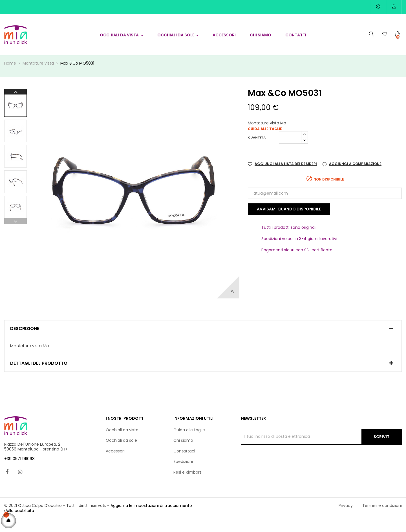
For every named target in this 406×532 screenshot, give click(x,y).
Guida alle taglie (265, 142)
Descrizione (25, 342)
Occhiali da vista (122, 443)
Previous (16, 234)
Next (16, 105)
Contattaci (184, 464)
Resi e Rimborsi (188, 485)
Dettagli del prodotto (39, 376)
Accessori (115, 464)
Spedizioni (183, 474)
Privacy (346, 518)
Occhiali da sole (121, 453)
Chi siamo (183, 453)
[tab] (203, 342)
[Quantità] (290, 150)
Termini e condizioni (382, 518)
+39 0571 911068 (19, 472)
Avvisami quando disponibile (289, 222)
